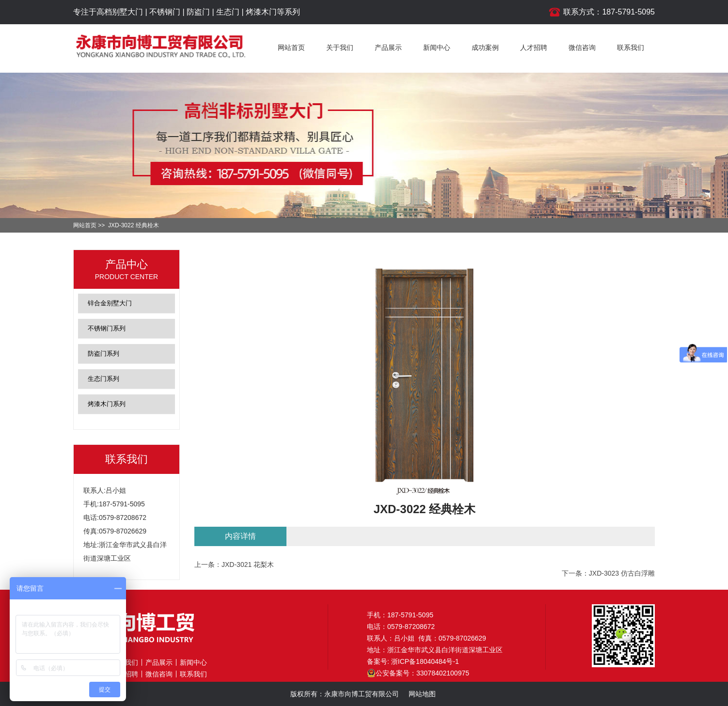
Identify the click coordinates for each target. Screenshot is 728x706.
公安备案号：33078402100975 (418, 673)
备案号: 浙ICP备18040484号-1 (413, 661)
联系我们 (631, 47)
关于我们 (340, 47)
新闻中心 (437, 47)
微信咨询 (582, 47)
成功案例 (485, 47)
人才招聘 (534, 47)
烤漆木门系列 (107, 404)
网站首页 (291, 47)
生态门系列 (103, 379)
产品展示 (388, 47)
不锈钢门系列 (107, 328)
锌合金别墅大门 (110, 303)
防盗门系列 (103, 353)
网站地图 (422, 694)
